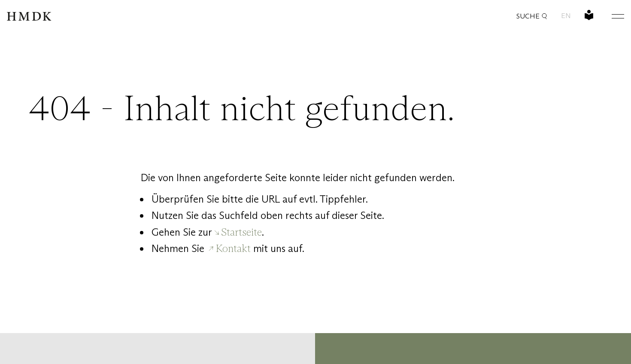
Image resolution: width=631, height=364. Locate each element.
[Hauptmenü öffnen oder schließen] (611, 16)
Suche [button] (532, 16)
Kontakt (233, 248)
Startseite (241, 232)
